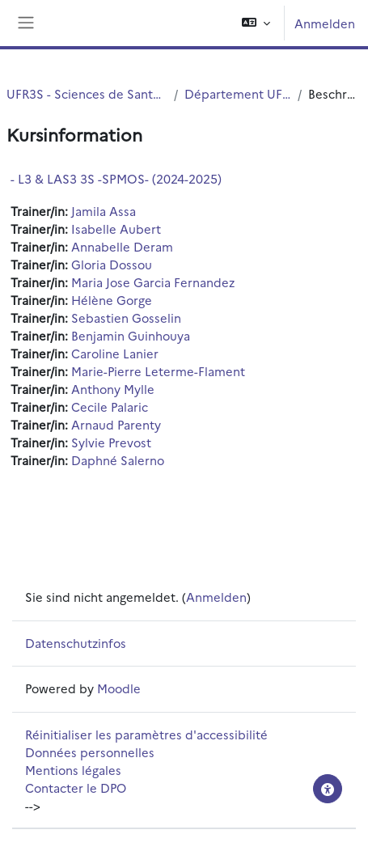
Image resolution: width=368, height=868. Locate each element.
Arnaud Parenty (116, 424)
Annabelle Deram (122, 246)
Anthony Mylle (113, 389)
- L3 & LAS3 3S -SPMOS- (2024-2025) (116, 178)
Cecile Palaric (110, 406)
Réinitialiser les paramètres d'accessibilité (146, 734)
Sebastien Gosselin (126, 318)
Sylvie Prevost (111, 442)
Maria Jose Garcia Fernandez (153, 282)
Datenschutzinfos (76, 643)
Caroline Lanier (115, 353)
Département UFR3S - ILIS (238, 93)
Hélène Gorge (112, 300)
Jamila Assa (104, 211)
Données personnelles (90, 752)
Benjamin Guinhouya (131, 335)
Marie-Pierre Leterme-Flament (158, 371)
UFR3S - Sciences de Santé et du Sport (87, 93)
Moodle (119, 688)
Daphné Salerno (118, 460)
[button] (256, 23)
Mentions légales (73, 770)
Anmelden (325, 23)
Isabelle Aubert (116, 229)
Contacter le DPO (76, 788)
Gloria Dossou (112, 264)
